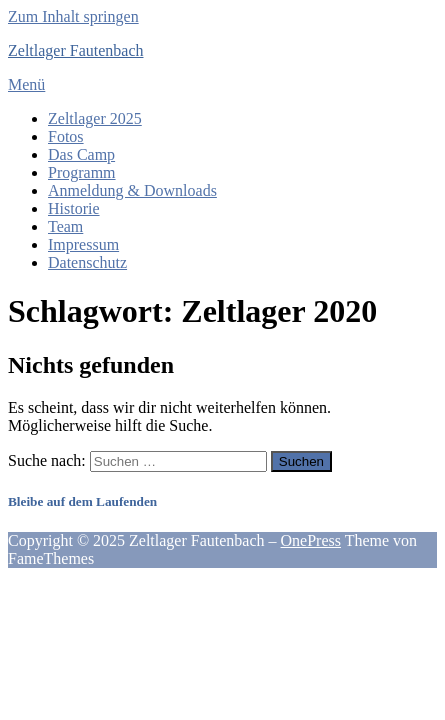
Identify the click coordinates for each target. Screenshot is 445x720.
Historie (74, 208)
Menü (26, 84)
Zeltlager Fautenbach (76, 50)
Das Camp (81, 154)
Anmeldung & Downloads (132, 190)
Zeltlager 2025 (95, 118)
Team (65, 226)
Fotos (66, 136)
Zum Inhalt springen (73, 16)
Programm (82, 172)
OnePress (311, 540)
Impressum (83, 244)
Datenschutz (87, 262)
